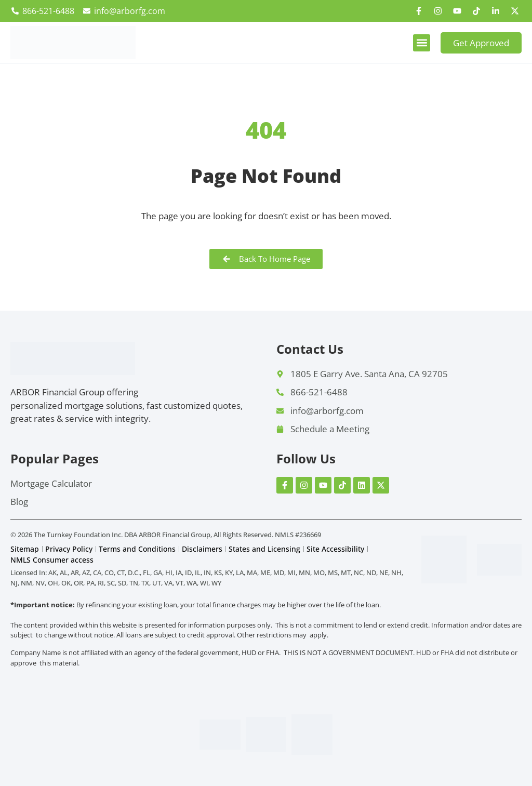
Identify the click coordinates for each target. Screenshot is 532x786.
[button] (422, 43)
